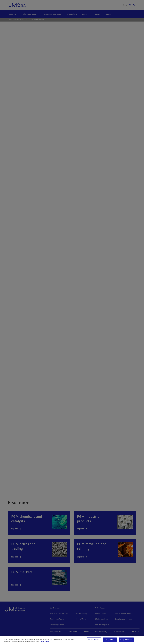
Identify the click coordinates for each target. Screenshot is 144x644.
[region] (72, 640)
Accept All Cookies (126, 640)
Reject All (110, 640)
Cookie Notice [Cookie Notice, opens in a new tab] (45, 642)
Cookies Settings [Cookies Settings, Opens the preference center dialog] (94, 640)
